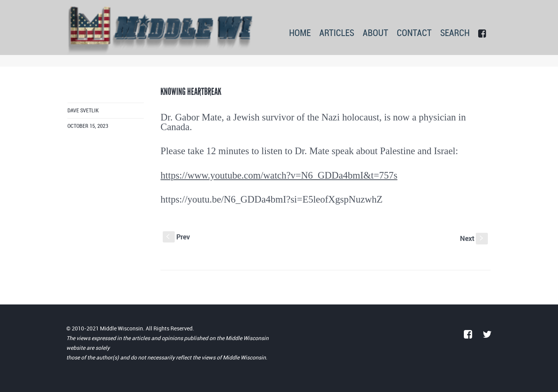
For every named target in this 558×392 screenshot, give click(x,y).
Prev (176, 237)
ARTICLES (337, 34)
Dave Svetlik (83, 111)
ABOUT (375, 34)
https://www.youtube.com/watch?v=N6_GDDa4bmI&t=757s (279, 175)
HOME (300, 34)
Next (474, 238)
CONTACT (414, 34)
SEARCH (455, 34)
